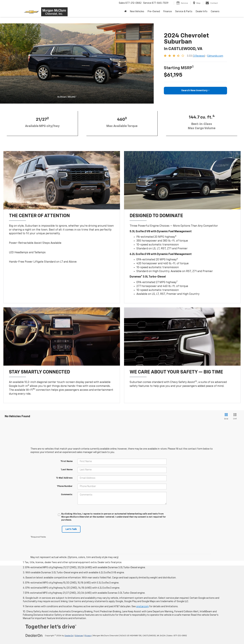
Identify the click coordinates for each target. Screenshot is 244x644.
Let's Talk (71, 529)
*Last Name (67, 470)
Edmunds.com (215, 56)
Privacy (88, 636)
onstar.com (143, 607)
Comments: (67, 495)
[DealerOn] (34, 636)
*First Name (66, 461)
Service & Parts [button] (184, 12)
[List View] (235, 417)
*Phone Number (65, 486)
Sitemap (79, 636)
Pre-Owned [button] (154, 12)
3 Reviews (199, 56)
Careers (215, 12)
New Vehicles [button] (137, 12)
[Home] (125, 12)
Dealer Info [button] (202, 12)
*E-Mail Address (64, 478)
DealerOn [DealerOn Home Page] (69, 636)
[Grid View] (226, 417)
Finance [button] (168, 12)
